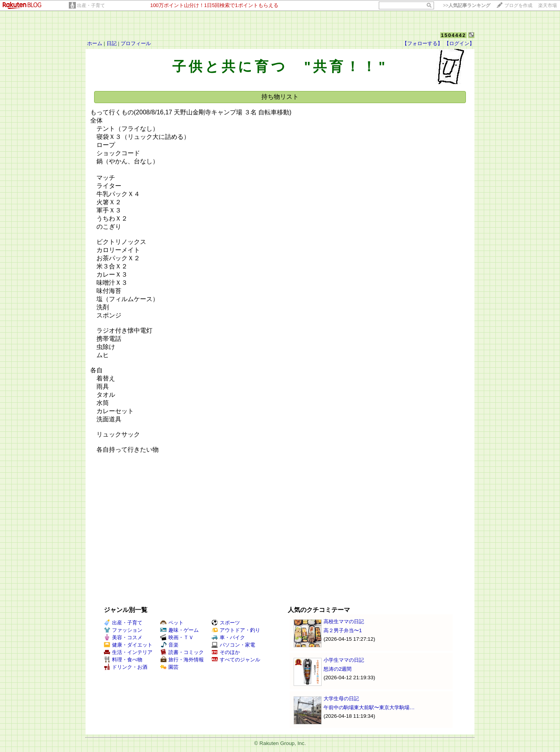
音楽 (169, 645)
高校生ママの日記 (344, 621)
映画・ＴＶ (177, 637)
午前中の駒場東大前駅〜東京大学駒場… (369, 707)
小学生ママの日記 (344, 660)
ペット (172, 623)
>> (467, 5)
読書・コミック (182, 652)
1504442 (454, 35)
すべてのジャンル (236, 660)
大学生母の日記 (341, 699)
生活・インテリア (128, 652)
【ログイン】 (459, 43)
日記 (112, 43)
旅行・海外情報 (182, 660)
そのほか (226, 652)
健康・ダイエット (128, 645)
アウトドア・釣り (236, 630)
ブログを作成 (518, 5)
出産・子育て (91, 5)
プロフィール (136, 43)
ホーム (95, 43)
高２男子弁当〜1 (343, 630)
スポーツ (226, 623)
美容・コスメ (123, 637)
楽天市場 (548, 5)
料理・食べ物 (123, 660)
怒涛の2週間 (338, 669)
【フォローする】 (422, 43)
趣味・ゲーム (179, 630)
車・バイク (228, 637)
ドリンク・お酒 (126, 667)
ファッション (123, 630)
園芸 (169, 667)
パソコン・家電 (233, 645)
